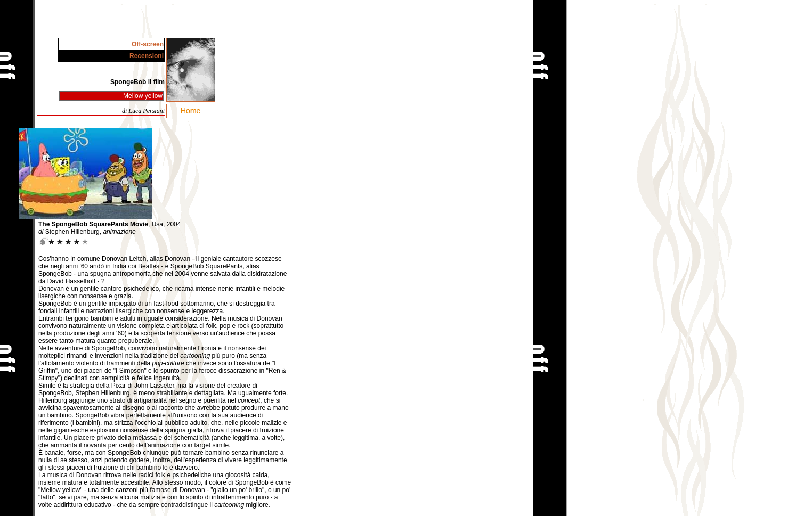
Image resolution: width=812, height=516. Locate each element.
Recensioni (147, 56)
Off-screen (148, 44)
